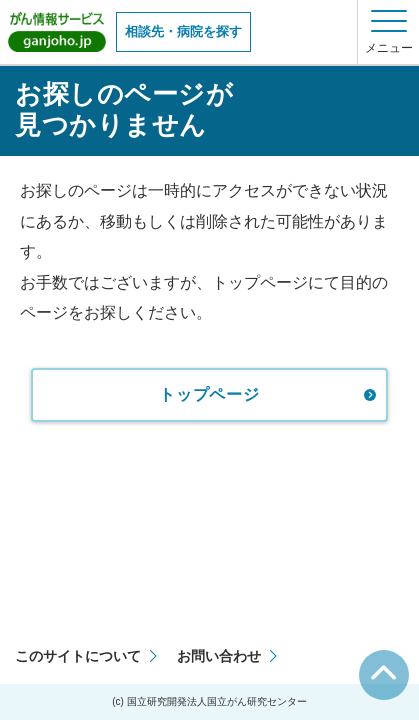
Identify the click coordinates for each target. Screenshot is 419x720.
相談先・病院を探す (183, 31)
